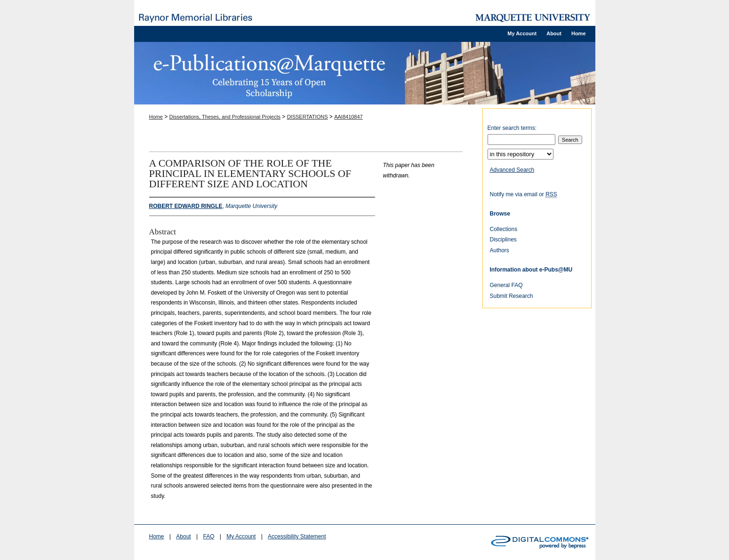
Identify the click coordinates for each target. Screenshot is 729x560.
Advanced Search (512, 170)
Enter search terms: (512, 128)
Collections (504, 229)
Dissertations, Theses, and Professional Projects (225, 117)
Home (156, 117)
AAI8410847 (348, 117)
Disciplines (503, 240)
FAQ (208, 536)
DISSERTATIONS (308, 117)
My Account (241, 536)
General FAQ (506, 285)
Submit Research (512, 296)
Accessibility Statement (297, 536)
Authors (500, 250)
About (183, 536)
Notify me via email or (524, 194)
